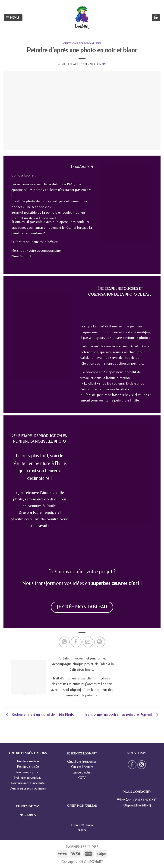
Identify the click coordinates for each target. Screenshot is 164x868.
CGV (82, 778)
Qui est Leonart (82, 767)
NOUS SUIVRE (137, 753)
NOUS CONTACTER (137, 792)
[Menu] (13, 18)
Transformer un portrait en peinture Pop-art (122, 714)
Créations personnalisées (82, 44)
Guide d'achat (82, 772)
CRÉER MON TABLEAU (82, 806)
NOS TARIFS (28, 815)
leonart (100, 64)
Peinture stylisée (28, 767)
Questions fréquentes (82, 762)
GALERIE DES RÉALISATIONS (28, 753)
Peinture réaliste (28, 761)
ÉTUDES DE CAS (28, 806)
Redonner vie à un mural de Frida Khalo (39, 714)
